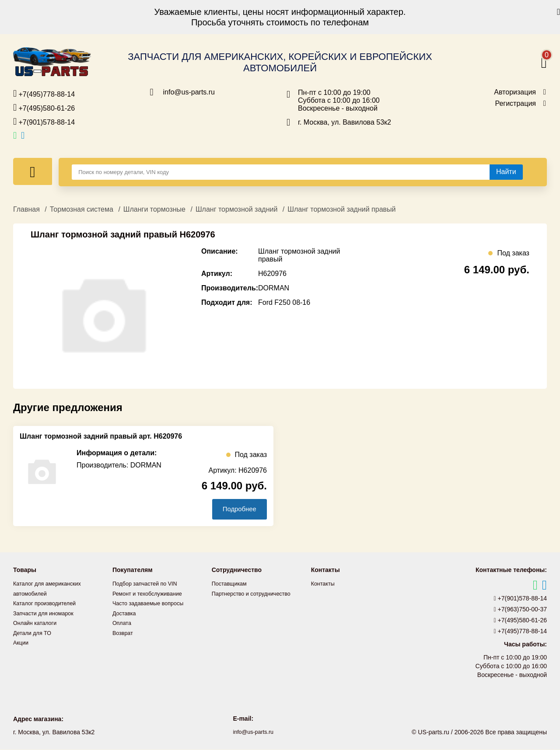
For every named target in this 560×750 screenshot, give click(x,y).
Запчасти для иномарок (47, 613)
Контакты (324, 584)
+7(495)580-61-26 (44, 108)
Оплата (123, 623)
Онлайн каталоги (37, 623)
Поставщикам (231, 584)
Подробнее (236, 509)
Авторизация (515, 92)
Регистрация (515, 104)
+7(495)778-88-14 (44, 94)
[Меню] (33, 171)
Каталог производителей (48, 603)
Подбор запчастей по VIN (149, 584)
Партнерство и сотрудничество (256, 594)
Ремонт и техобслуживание (151, 594)
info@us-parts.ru (189, 92)
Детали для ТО (34, 632)
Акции (22, 642)
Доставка (126, 613)
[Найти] (506, 172)
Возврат (124, 632)
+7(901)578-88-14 (44, 122)
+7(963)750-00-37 (521, 610)
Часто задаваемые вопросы (152, 603)
